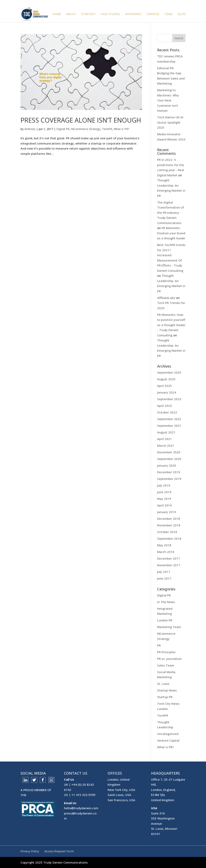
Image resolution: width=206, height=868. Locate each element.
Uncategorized (168, 734)
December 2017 (169, 558)
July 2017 (164, 572)
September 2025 (169, 372)
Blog (182, 14)
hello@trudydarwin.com (81, 808)
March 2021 (166, 445)
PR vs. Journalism (169, 659)
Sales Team (166, 665)
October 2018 (167, 532)
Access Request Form (59, 851)
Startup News (167, 690)
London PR (165, 620)
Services (153, 14)
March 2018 (166, 552)
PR (159, 645)
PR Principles (166, 652)
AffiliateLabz (166, 298)
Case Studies (110, 14)
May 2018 (164, 545)
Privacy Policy (30, 851)
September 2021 (169, 426)
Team (168, 14)
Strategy (88, 14)
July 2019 (164, 485)
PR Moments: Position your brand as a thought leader (171, 233)
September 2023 (169, 399)
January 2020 (167, 465)
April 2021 (164, 439)
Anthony (30, 129)
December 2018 (169, 519)
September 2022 (169, 419)
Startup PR (165, 697)
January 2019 (167, 512)
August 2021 (166, 432)
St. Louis (163, 684)
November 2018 (169, 525)
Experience (133, 14)
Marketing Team (169, 627)
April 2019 (164, 505)
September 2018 (169, 538)
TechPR (107, 129)
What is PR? (122, 129)
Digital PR (63, 129)
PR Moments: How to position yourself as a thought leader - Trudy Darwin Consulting (171, 325)
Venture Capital (168, 740)
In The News (166, 602)
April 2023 (164, 406)
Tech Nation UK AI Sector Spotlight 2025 (170, 122)
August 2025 (166, 379)
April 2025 (164, 386)
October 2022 (167, 412)
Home (57, 14)
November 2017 (169, 565)
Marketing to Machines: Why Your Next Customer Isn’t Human (168, 100)
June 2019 (164, 492)
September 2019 (169, 479)
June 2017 (164, 578)
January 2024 (167, 392)
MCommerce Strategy (86, 129)
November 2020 (169, 452)
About (71, 14)
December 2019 (169, 472)
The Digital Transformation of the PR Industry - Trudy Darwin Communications (170, 213)
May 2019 (164, 499)
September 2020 (169, 459)
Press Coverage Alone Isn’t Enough (81, 120)
